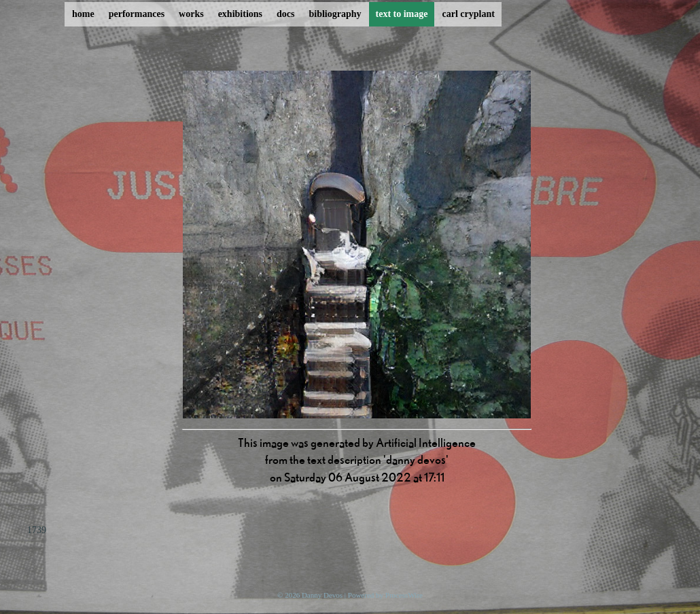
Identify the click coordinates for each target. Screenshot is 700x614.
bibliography (335, 14)
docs (285, 14)
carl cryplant (468, 14)
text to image (402, 14)
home (83, 14)
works (191, 14)
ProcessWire (404, 595)
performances (137, 14)
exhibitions (240, 14)
